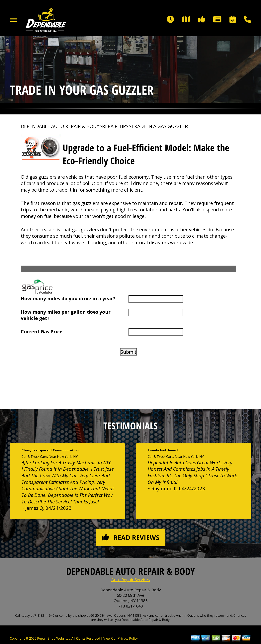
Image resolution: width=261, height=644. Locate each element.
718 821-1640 (130, 606)
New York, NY (67, 457)
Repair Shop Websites (53, 638)
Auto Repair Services (131, 580)
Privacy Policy (128, 638)
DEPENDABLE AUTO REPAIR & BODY (60, 126)
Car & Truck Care (34, 457)
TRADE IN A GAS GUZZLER (160, 126)
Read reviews (131, 537)
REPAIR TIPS (115, 126)
